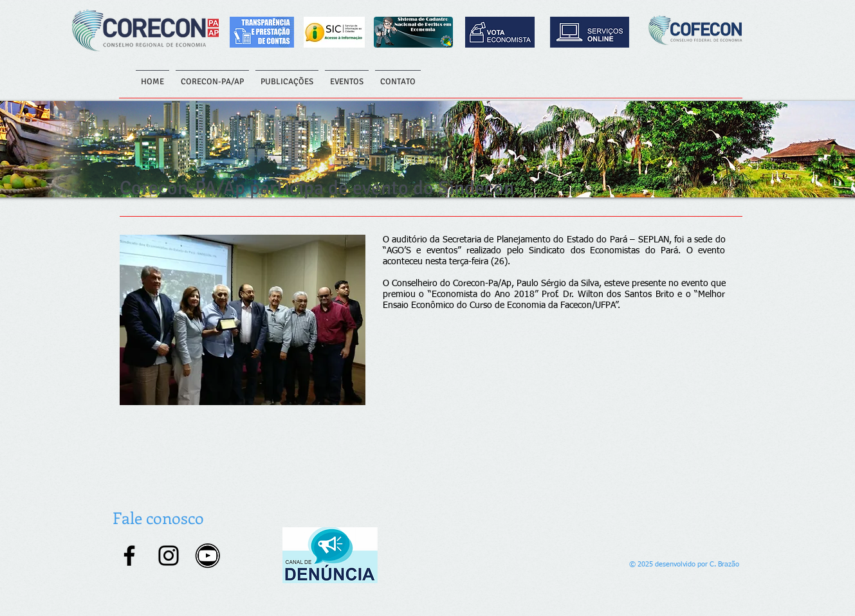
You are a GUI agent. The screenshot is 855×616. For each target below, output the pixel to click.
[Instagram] (169, 556)
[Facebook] (129, 556)
